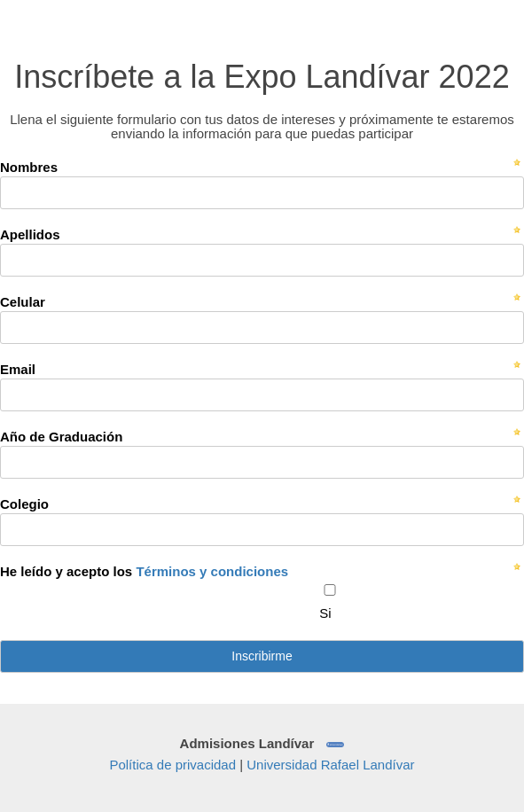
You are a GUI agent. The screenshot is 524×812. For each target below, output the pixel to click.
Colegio (24, 504)
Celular (23, 302)
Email (18, 369)
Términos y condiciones (212, 571)
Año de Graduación (61, 437)
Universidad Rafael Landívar (330, 765)
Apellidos (30, 234)
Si (325, 613)
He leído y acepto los (144, 571)
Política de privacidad (172, 765)
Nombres (29, 167)
